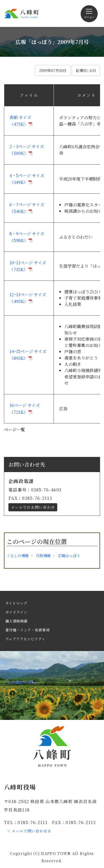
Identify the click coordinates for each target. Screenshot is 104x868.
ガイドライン (16, 612)
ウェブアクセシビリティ (25, 639)
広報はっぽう (69, 556)
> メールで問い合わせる (30, 831)
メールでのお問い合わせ (33, 507)
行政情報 (43, 556)
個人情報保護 (16, 621)
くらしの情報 (18, 556)
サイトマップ (16, 603)
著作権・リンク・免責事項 (27, 630)
